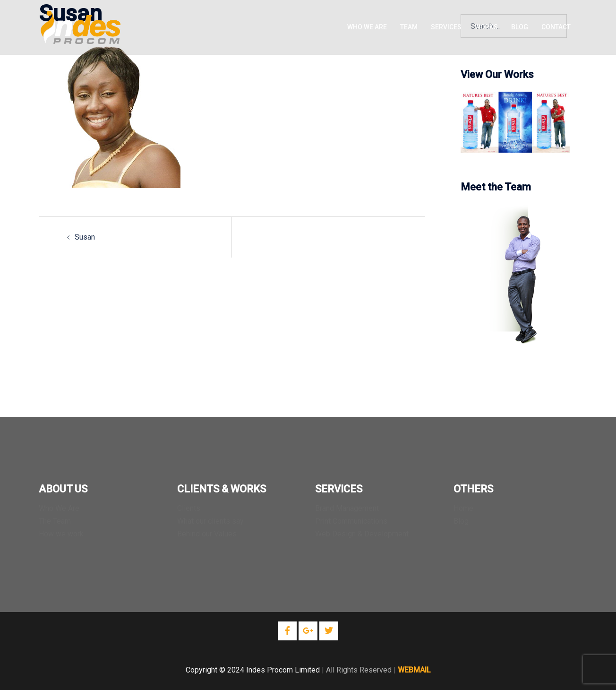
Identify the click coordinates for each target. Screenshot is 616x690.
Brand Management (347, 508)
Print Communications (351, 521)
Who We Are (59, 508)
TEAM (409, 27)
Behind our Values (207, 534)
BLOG (520, 27)
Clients (189, 508)
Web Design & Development (362, 534)
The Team (55, 521)
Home (463, 508)
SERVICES (446, 27)
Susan (85, 237)
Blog (461, 521)
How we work (61, 534)
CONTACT (556, 27)
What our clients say (210, 521)
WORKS (486, 27)
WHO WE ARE (367, 27)
